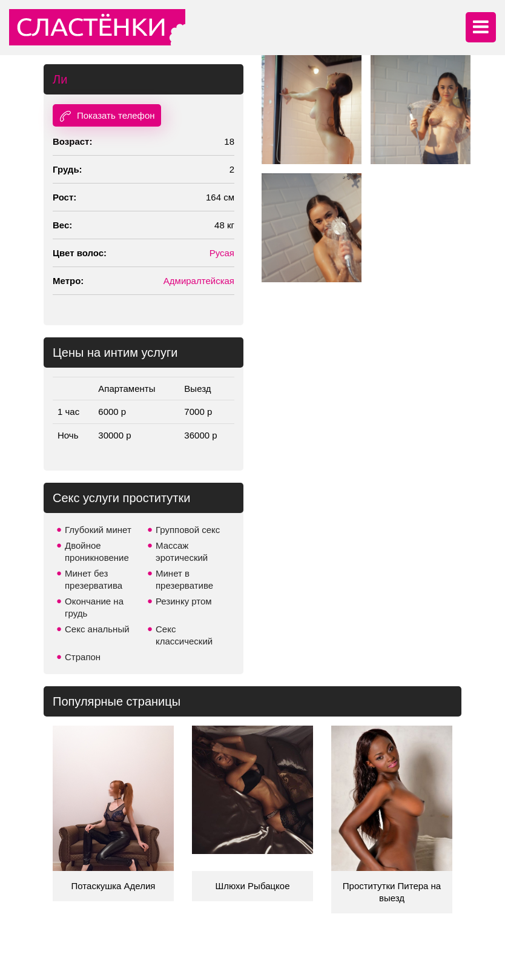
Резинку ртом (184, 601)
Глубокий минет (98, 530)
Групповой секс (188, 530)
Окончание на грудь (94, 607)
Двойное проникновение (97, 551)
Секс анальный (97, 629)
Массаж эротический (182, 551)
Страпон (83, 657)
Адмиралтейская (199, 281)
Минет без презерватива (94, 579)
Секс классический (184, 635)
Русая (222, 253)
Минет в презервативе (184, 579)
